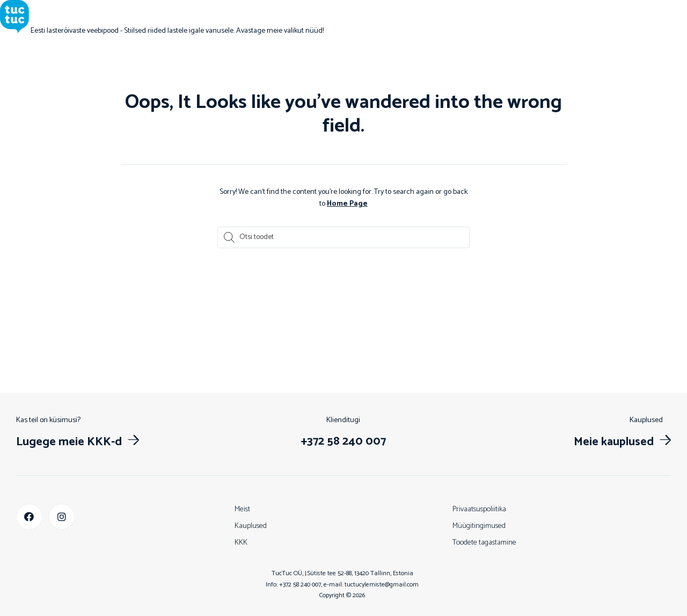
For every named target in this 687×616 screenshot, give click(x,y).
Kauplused (251, 526)
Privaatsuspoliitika (479, 509)
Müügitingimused (479, 526)
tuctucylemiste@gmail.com (382, 585)
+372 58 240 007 (300, 585)
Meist (242, 509)
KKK (241, 543)
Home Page (347, 204)
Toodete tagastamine (484, 543)
